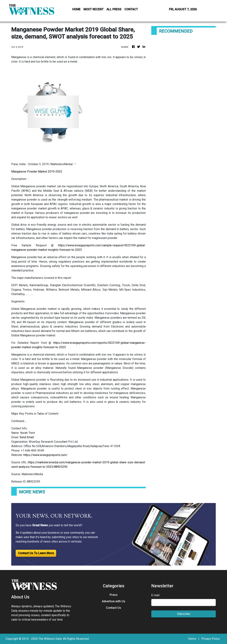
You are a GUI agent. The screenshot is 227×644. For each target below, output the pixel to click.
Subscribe (184, 614)
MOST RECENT (94, 9)
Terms (192, 639)
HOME (76, 9)
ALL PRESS (114, 9)
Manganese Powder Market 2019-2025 (37, 172)
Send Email (27, 437)
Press (114, 595)
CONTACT (131, 9)
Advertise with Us (114, 601)
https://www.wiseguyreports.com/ (45, 455)
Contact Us (113, 608)
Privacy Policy (211, 639)
